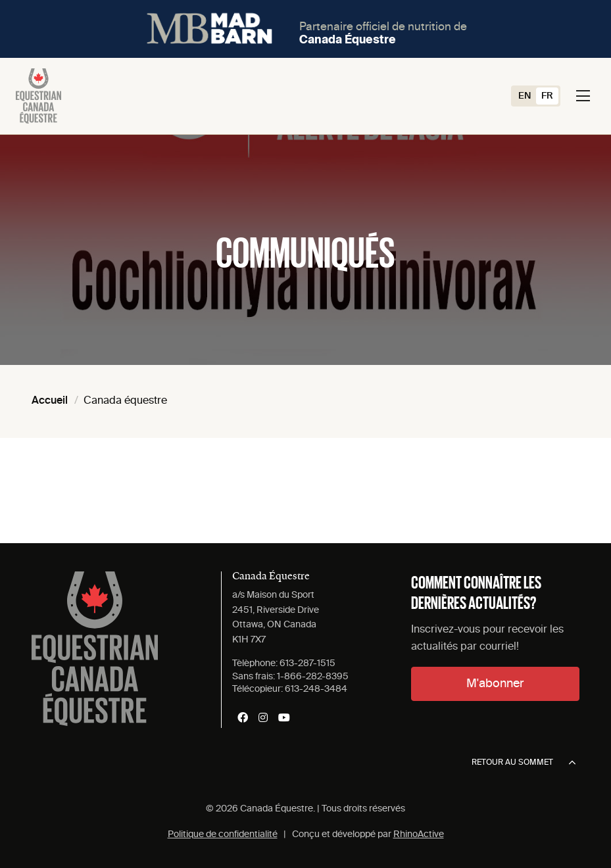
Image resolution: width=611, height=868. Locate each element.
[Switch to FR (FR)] (547, 96)
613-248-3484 (316, 689)
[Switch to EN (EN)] (525, 96)
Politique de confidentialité (223, 834)
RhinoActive (419, 834)
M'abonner (495, 684)
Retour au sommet (524, 763)
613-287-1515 (307, 663)
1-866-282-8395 (313, 677)
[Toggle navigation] (583, 96)
